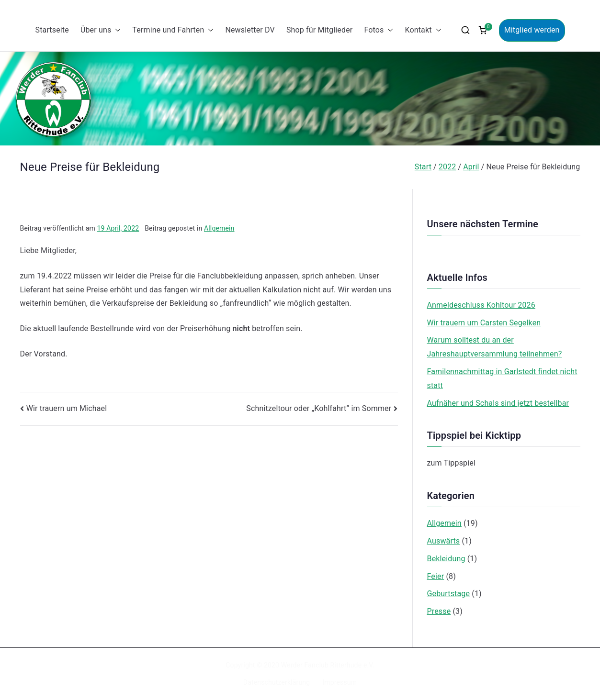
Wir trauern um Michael (67, 408)
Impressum (340, 682)
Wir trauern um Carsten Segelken (484, 323)
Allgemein (219, 228)
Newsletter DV (250, 30)
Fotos (379, 30)
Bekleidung (446, 559)
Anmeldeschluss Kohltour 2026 (481, 305)
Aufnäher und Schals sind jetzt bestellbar (498, 403)
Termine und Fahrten (173, 30)
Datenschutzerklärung (277, 682)
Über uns (101, 30)
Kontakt (423, 30)
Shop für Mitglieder (319, 30)
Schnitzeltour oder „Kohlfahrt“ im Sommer (319, 408)
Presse (439, 611)
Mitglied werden (532, 30)
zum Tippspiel (451, 463)
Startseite (52, 30)
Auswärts (444, 541)
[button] (116, 30)
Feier (436, 576)
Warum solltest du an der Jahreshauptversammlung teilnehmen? (495, 347)
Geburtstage (449, 594)
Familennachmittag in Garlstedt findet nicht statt (502, 378)
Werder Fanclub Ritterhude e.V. (328, 665)
